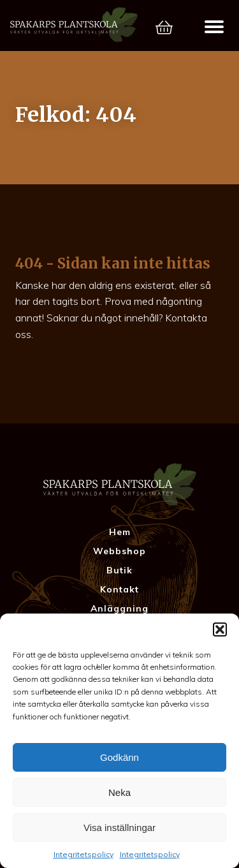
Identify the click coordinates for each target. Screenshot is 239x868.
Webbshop (119, 551)
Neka (119, 792)
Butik (119, 570)
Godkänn (119, 757)
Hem (120, 532)
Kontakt (119, 589)
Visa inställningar (119, 828)
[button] (220, 629)
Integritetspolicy (83, 854)
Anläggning (119, 608)
